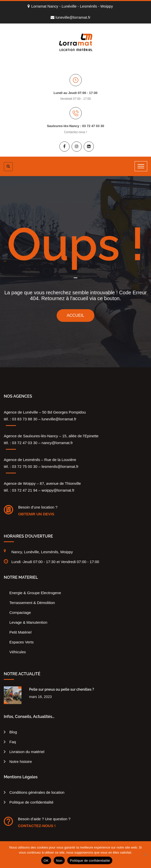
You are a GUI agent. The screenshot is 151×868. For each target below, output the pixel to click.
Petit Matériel (20, 632)
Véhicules (18, 652)
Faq (13, 742)
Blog (13, 732)
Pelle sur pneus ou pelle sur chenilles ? (62, 689)
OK (46, 861)
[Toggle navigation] (141, 166)
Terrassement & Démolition (32, 603)
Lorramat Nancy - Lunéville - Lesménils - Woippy (70, 6)
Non (59, 861)
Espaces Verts (21, 642)
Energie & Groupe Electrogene (35, 593)
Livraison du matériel (27, 752)
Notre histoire (21, 762)
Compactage (20, 612)
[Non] (145, 855)
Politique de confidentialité (31, 802)
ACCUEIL (75, 315)
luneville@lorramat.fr (71, 17)
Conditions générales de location (37, 792)
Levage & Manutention (28, 622)
